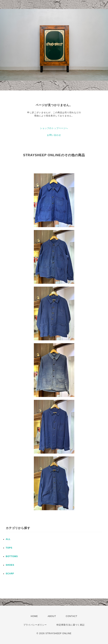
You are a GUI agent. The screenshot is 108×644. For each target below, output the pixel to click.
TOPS (9, 548)
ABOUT (52, 616)
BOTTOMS (12, 556)
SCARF (10, 574)
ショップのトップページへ (54, 128)
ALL (8, 539)
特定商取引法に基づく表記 (71, 625)
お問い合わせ (54, 135)
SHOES (10, 565)
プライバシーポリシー (35, 625)
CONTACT (72, 616)
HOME (34, 616)
